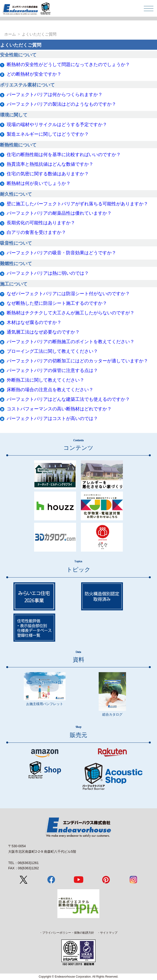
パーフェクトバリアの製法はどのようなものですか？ (61, 104)
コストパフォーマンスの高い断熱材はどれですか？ (59, 409)
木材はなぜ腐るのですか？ (34, 322)
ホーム (10, 34)
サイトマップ (109, 933)
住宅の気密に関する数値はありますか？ (48, 174)
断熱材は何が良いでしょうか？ (39, 183)
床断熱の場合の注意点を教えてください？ (50, 390)
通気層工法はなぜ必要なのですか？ (43, 332)
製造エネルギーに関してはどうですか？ (48, 134)
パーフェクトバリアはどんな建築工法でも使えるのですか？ (68, 399)
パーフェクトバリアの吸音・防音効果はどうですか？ (61, 253)
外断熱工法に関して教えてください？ (45, 380)
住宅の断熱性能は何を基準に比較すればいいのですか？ (64, 155)
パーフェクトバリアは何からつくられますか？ (55, 94)
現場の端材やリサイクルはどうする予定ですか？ (57, 125)
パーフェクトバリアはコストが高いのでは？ (52, 418)
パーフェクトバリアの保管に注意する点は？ (52, 370)
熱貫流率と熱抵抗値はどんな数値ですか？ (50, 164)
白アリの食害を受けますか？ (36, 232)
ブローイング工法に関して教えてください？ (52, 351)
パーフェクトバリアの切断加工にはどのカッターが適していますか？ (77, 361)
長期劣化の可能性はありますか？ (41, 223)
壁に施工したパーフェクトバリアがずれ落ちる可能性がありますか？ (77, 204)
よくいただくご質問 (39, 34)
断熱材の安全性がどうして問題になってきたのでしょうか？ (68, 64)
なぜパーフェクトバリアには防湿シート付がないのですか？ (68, 294)
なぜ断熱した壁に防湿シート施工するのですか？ (57, 303)
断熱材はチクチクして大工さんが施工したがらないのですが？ (71, 313)
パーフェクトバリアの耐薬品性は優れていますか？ (59, 213)
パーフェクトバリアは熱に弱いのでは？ (48, 273)
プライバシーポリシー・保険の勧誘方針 (68, 933)
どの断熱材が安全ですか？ (34, 74)
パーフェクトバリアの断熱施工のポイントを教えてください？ (71, 342)
